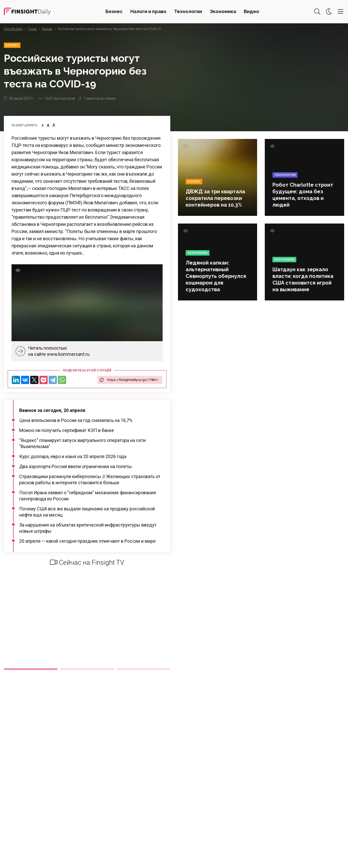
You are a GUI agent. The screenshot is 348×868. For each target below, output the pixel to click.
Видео (251, 11)
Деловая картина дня (27, 12)
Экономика (223, 11)
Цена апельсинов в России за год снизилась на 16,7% (76, 420)
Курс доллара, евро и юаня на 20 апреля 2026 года (73, 456)
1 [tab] (31, 669)
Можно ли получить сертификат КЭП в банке (67, 430)
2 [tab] (87, 669)
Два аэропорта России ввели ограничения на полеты (76, 466)
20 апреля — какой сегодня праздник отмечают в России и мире (87, 541)
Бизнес (114, 11)
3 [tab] (143, 669)
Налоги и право (148, 11)
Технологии (188, 11)
